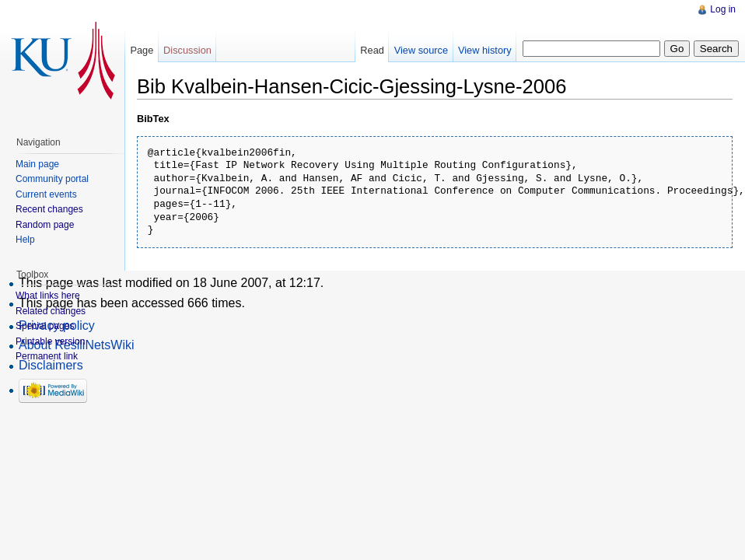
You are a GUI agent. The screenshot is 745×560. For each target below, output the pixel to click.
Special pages (45, 326)
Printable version (50, 341)
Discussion (187, 50)
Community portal (52, 179)
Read (372, 50)
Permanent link (47, 356)
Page (142, 50)
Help (25, 240)
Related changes (51, 311)
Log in (723, 9)
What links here (48, 296)
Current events (46, 194)
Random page (45, 225)
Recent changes (49, 209)
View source (421, 50)
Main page (37, 164)
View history (485, 50)
